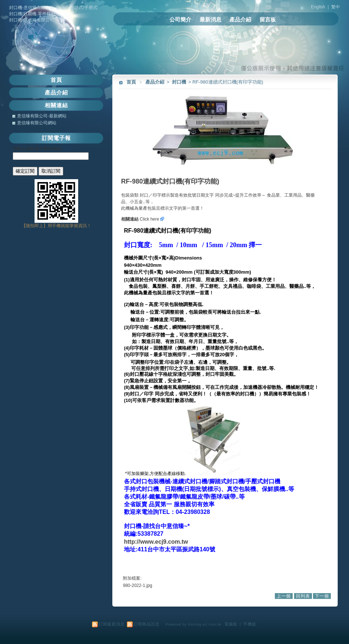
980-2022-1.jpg (138, 585)
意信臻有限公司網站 (37, 123)
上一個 (284, 596)
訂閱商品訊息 (147, 624)
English (318, 7)
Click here (152, 219)
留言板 (268, 19)
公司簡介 (180, 19)
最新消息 (210, 19)
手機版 (250, 624)
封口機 (180, 82)
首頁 (131, 82)
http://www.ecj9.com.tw (156, 542)
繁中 (336, 7)
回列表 (303, 596)
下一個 (322, 596)
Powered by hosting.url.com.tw (193, 624)
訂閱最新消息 (112, 624)
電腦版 (231, 624)
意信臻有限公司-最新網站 (42, 116)
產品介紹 (240, 19)
